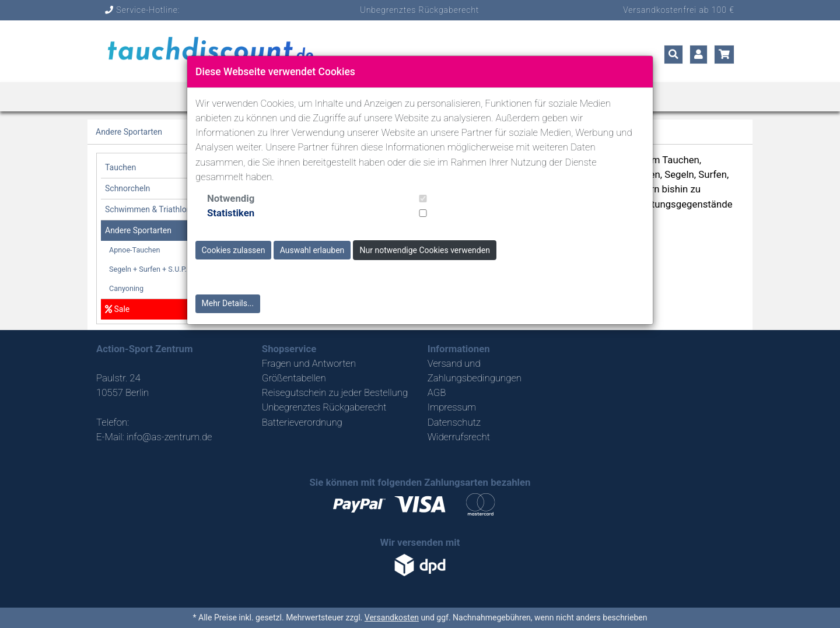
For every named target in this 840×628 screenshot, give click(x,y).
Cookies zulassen (234, 250)
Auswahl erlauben (312, 250)
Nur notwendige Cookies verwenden (425, 250)
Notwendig (231, 198)
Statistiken (231, 213)
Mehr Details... (228, 303)
